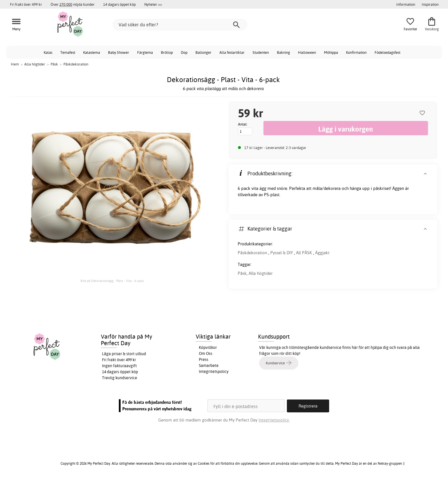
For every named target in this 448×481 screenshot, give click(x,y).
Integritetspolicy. (274, 420)
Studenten (261, 52)
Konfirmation (356, 52)
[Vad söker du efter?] (180, 25)
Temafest (68, 52)
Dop (184, 52)
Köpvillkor (208, 347)
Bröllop (167, 52)
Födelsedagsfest (387, 52)
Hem (15, 64)
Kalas (48, 52)
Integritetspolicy (214, 371)
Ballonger (203, 52)
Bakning (283, 52)
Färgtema (145, 52)
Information (406, 4)
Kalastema (92, 52)
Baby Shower (119, 52)
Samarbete (209, 365)
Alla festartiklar (232, 52)
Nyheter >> (153, 4)
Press (204, 359)
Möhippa (331, 52)
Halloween (307, 52)
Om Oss (206, 353)
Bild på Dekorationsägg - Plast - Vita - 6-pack (112, 281)
